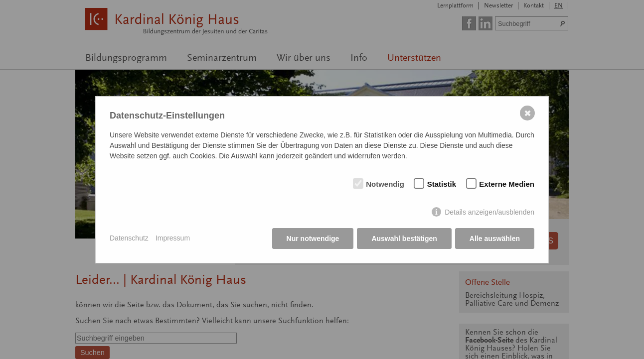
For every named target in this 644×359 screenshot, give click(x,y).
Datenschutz (129, 238)
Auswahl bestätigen (404, 239)
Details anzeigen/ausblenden (489, 212)
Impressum (173, 238)
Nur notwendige (313, 239)
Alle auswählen (495, 239)
